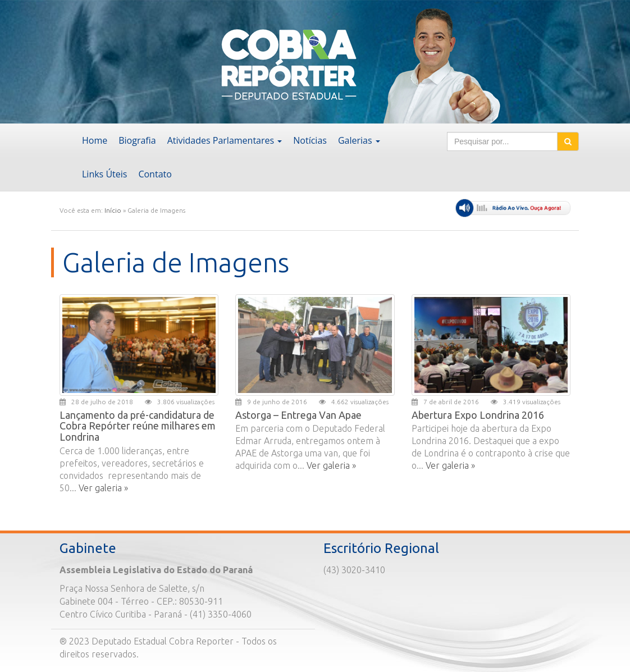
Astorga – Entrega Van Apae (298, 415)
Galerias (359, 140)
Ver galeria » (103, 488)
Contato (155, 174)
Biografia (137, 140)
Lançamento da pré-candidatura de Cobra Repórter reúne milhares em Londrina (138, 426)
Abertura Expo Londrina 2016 (478, 415)
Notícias (310, 140)
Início (113, 210)
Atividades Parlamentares (225, 140)
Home (95, 140)
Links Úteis (104, 174)
